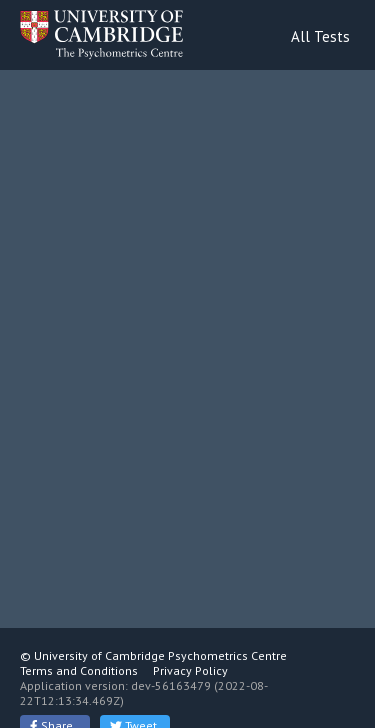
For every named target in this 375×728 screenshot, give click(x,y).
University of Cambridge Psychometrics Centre (160, 655)
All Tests (320, 36)
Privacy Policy (190, 670)
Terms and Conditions (79, 670)
